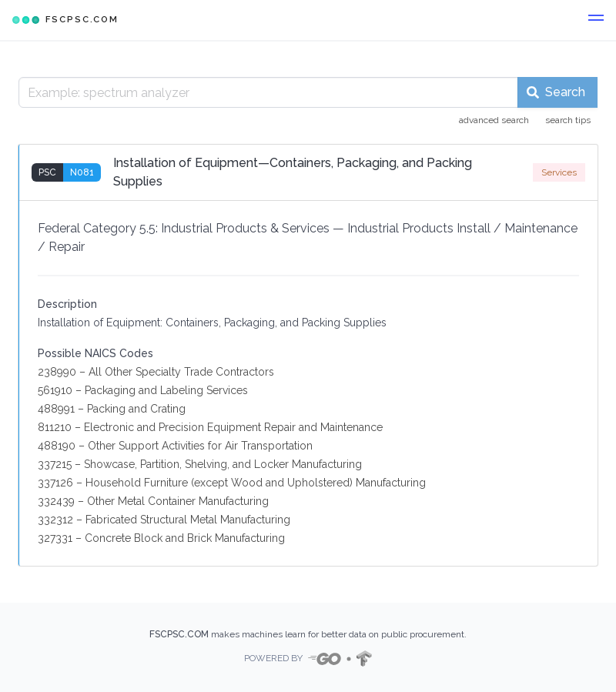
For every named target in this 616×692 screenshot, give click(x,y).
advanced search (494, 120)
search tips (568, 120)
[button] (596, 20)
